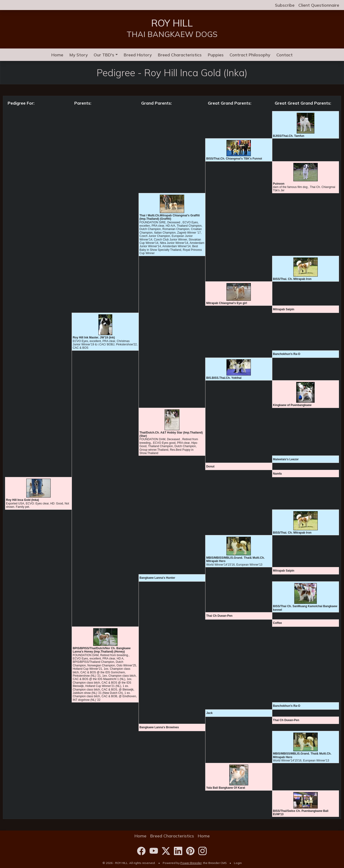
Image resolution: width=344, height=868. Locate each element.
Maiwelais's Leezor (286, 459)
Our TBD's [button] (104, 55)
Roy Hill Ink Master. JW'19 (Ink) (94, 338)
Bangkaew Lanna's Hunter (157, 578)
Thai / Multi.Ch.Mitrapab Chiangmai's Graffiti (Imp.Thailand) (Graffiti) (170, 217)
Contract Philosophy (250, 55)
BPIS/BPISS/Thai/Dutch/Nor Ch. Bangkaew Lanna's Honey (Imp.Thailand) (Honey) (102, 650)
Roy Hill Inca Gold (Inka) (22, 500)
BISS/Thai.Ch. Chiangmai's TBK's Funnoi (234, 159)
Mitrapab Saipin (284, 309)
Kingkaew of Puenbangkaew (292, 405)
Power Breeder (191, 863)
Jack (209, 713)
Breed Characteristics (180, 55)
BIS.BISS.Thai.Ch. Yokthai (224, 378)
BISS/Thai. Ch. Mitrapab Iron (292, 279)
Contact (285, 55)
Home (57, 55)
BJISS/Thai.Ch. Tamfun (289, 136)
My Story (79, 55)
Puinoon (279, 184)
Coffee (277, 623)
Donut (210, 466)
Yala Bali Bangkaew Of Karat (226, 788)
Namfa (277, 474)
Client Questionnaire (319, 5)
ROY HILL (172, 23)
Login (238, 863)
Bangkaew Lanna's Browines (159, 727)
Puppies (216, 55)
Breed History (138, 55)
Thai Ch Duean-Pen (219, 616)
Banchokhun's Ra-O (287, 354)
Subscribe (285, 5)
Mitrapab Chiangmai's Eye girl (227, 303)
